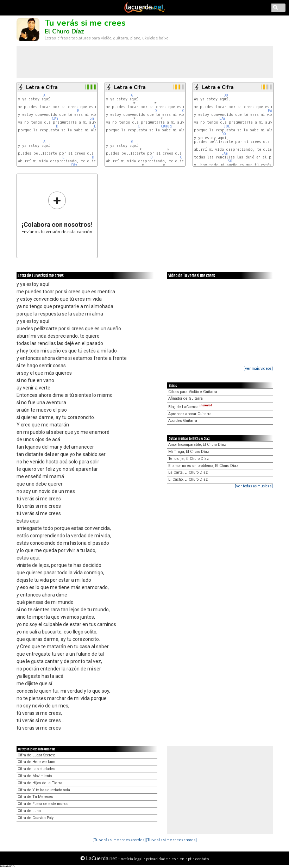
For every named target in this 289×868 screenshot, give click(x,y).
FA (270, 111)
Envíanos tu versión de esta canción (57, 213)
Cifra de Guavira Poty (36, 818)
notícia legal (132, 859)
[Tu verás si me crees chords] (171, 840)
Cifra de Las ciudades (36, 769)
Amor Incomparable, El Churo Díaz (197, 445)
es (174, 859)
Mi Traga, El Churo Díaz (189, 452)
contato (202, 859)
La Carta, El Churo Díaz (188, 472)
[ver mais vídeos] (258, 368)
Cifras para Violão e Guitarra (193, 392)
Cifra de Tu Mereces (35, 797)
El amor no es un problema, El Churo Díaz (203, 466)
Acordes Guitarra (183, 421)
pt (190, 859)
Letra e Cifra (42, 87)
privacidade (157, 859)
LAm (222, 118)
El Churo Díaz (64, 31)
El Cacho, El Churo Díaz (188, 479)
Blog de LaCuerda (190, 407)
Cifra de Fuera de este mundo (43, 804)
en (182, 859)
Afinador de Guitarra (186, 398)
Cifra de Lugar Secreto (36, 755)
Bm (92, 118)
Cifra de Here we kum (36, 762)
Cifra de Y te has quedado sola (44, 790)
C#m (55, 118)
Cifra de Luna (29, 811)
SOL (227, 126)
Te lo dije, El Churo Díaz (189, 459)
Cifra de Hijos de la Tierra (40, 783)
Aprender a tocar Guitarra (190, 414)
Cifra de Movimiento (35, 776)
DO (226, 95)
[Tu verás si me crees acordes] (119, 840)
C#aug (166, 126)
